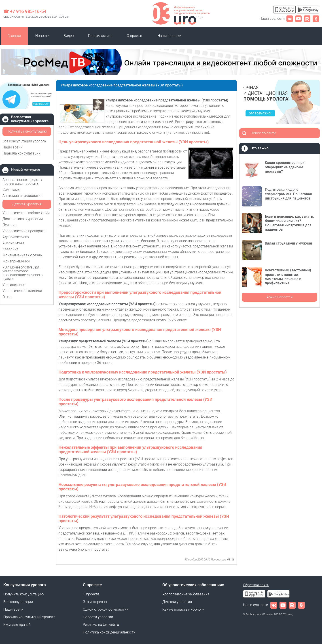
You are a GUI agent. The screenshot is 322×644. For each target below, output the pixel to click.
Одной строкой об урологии (106, 609)
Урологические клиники (22, 291)
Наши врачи (12, 147)
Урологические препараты (24, 231)
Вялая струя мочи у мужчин (288, 243)
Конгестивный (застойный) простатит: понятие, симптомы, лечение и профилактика (288, 277)
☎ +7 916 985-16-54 (25, 11)
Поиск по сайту (263, 133)
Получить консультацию (27, 131)
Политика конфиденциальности (109, 632)
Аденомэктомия (16, 237)
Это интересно (95, 602)
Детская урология (27, 204)
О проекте (135, 36)
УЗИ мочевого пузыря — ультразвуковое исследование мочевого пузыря (23, 273)
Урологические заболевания (26, 213)
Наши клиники (169, 36)
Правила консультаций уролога (29, 617)
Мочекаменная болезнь (22, 255)
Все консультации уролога (24, 141)
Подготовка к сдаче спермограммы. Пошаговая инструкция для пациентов (288, 194)
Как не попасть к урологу (183, 609)
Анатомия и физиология (22, 196)
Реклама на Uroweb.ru (101, 625)
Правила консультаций (21, 153)
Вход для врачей (17, 625)
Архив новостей (280, 297)
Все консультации (18, 602)
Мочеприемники (16, 261)
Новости (42, 36)
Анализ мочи (13, 243)
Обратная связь (256, 585)
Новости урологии (98, 617)
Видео (69, 36)
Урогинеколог (14, 285)
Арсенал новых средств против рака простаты (22, 182)
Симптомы (11, 190)
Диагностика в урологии (23, 219)
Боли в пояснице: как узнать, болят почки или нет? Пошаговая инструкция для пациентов (289, 223)
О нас (7, 297)
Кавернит (10, 249)
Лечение (10, 225)
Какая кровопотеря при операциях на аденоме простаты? (285, 167)
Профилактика (100, 36)
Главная (14, 36)
